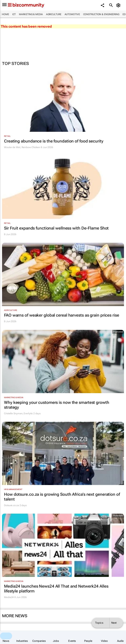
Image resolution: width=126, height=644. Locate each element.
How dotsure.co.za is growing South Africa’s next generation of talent (62, 497)
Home (5, 14)
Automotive (72, 14)
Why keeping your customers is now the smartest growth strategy (57, 405)
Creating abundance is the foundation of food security (54, 141)
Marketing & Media (31, 14)
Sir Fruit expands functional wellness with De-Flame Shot (56, 228)
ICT (14, 14)
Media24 (9, 597)
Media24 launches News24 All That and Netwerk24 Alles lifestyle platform (56, 589)
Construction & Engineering (101, 14)
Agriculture (54, 14)
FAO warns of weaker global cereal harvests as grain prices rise (62, 315)
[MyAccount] (119, 5)
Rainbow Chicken (31, 147)
